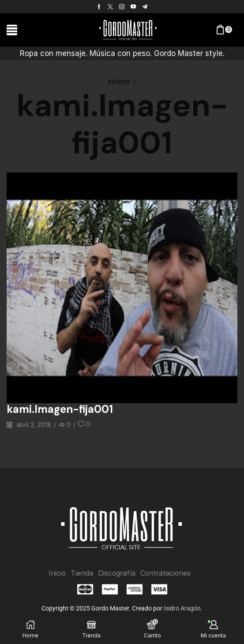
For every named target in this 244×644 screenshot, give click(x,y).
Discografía (116, 573)
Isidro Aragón (182, 608)
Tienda (81, 573)
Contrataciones (166, 573)
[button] (12, 30)
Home (119, 81)
